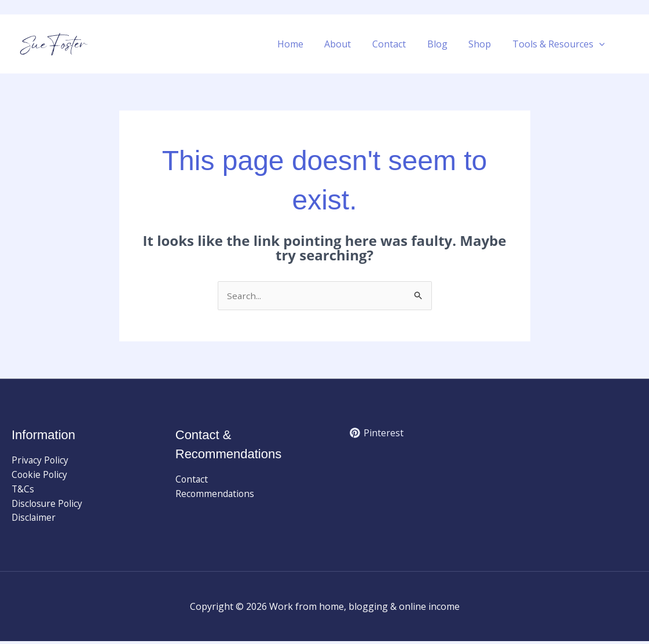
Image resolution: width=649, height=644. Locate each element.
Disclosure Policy (48, 505)
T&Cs (23, 491)
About (350, 44)
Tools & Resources (560, 44)
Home (305, 44)
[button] (600, 44)
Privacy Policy (41, 461)
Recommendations (216, 495)
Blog (444, 44)
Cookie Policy (40, 476)
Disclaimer (34, 520)
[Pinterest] (377, 434)
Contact (398, 44)
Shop (484, 44)
